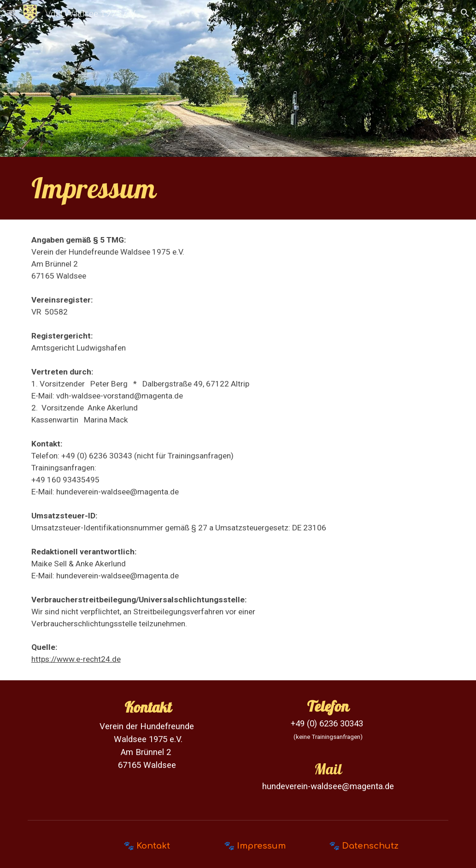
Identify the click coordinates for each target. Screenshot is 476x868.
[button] (11, 13)
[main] (238, 188)
